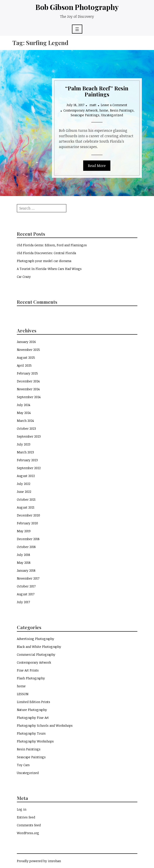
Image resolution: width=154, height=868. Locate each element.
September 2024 (29, 397)
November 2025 (28, 350)
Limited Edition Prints (33, 702)
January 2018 (26, 570)
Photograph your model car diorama (44, 261)
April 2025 (24, 365)
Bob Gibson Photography (77, 7)
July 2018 (23, 555)
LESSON (23, 694)
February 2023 (27, 460)
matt (93, 105)
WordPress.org (28, 833)
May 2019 (24, 531)
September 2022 (29, 468)
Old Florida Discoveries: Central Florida (46, 253)
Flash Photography (31, 678)
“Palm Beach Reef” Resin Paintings (97, 91)
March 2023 (25, 452)
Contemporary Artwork (80, 110)
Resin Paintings (122, 110)
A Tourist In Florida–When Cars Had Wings (49, 269)
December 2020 (28, 515)
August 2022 (26, 476)
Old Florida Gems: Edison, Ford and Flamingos (52, 245)
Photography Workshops (35, 741)
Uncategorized (112, 115)
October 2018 (26, 547)
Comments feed (29, 825)
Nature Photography (32, 710)
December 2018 (28, 539)
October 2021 (26, 499)
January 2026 (26, 342)
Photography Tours (31, 733)
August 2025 (26, 357)
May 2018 (24, 563)
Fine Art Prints (28, 670)
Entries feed (26, 817)
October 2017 (26, 586)
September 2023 (29, 436)
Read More (97, 166)
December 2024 (28, 381)
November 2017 (28, 578)
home (104, 110)
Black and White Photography (39, 647)
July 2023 (24, 444)
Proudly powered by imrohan (39, 861)
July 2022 (24, 484)
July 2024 (24, 405)
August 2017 (26, 594)
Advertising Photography (36, 639)
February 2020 (27, 523)
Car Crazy (24, 277)
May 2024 (24, 413)
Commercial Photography (36, 654)
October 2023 (26, 428)
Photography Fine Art (33, 718)
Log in (22, 809)
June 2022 (24, 492)
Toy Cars (23, 765)
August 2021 (26, 507)
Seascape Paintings (85, 115)
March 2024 (25, 421)
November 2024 (28, 389)
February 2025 (27, 373)
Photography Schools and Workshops (45, 725)
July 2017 (23, 602)
